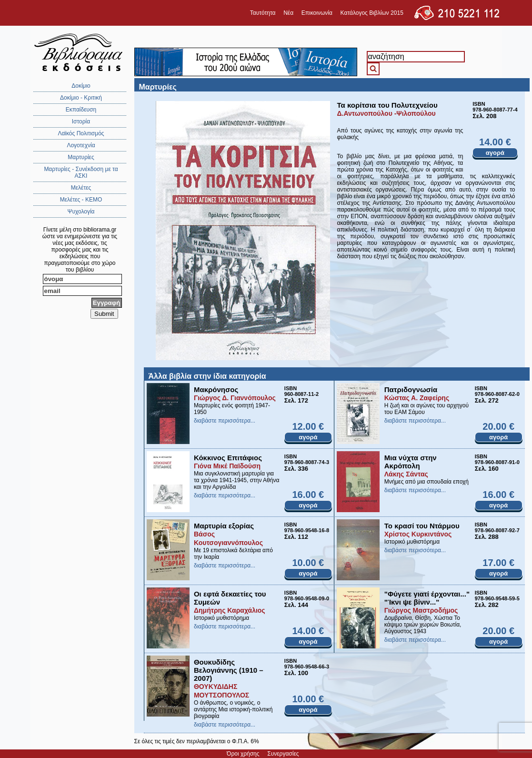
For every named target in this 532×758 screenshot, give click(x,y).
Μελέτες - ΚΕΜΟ (81, 200)
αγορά (495, 153)
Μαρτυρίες (81, 157)
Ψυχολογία (81, 212)
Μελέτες (81, 188)
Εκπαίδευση (81, 110)
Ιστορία (81, 121)
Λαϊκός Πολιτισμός (81, 133)
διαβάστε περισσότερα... (225, 421)
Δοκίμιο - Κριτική (81, 98)
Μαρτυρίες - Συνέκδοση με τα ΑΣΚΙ (81, 172)
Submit (104, 314)
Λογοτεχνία (81, 145)
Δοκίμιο (81, 86)
